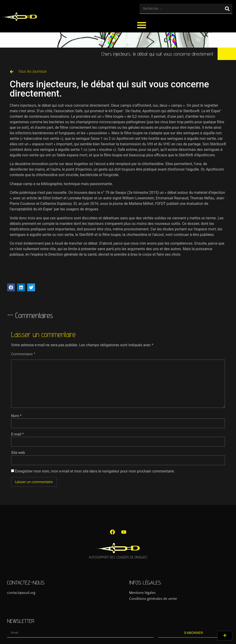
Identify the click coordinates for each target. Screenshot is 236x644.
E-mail (17, 434)
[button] (142, 25)
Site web (18, 453)
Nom (16, 416)
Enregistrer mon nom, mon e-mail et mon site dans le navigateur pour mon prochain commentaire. (95, 471)
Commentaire (23, 354)
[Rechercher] (227, 9)
